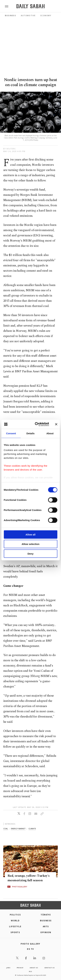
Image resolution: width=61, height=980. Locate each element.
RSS (30, 971)
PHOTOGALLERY (20, 887)
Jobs (8, 968)
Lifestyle (15, 926)
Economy (46, 15)
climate (32, 829)
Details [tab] (31, 433)
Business (10, 15)
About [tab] (50, 433)
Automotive (28, 15)
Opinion (46, 932)
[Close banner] (56, 424)
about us (34, 968)
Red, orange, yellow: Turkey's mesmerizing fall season (29, 878)
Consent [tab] (11, 433)
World (15, 921)
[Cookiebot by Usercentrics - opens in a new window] (36, 424)
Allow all (30, 534)
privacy (20, 968)
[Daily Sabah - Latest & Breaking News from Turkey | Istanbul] (30, 6)
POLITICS (15, 915)
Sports (15, 932)
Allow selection (30, 544)
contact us (50, 968)
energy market (18, 829)
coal (6, 829)
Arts (46, 926)
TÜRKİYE (46, 915)
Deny (30, 553)
